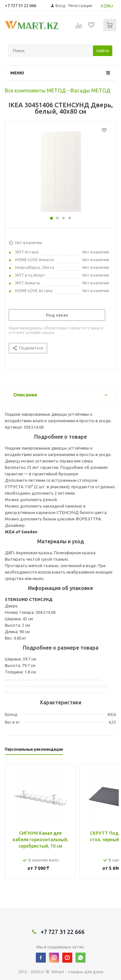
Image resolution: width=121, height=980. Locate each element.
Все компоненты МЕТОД (35, 90)
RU (110, 6)
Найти (103, 51)
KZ (104, 6)
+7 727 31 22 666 (20, 5)
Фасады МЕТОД (90, 90)
